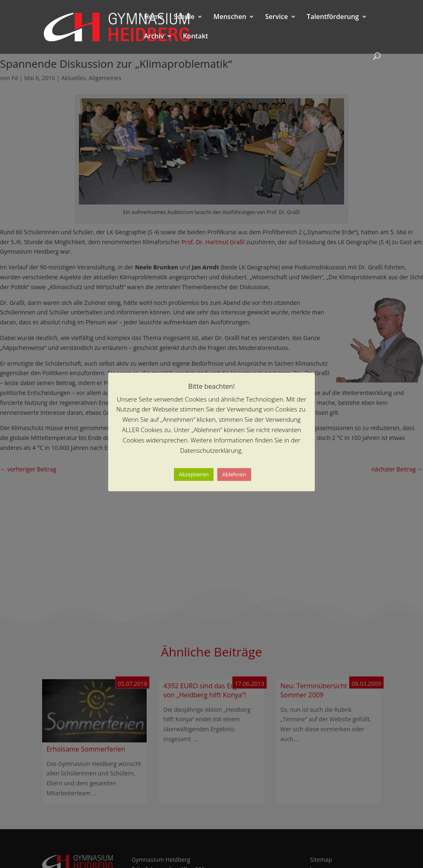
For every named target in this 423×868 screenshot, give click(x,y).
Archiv (154, 37)
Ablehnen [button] (234, 474)
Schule (184, 17)
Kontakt (196, 37)
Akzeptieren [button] (194, 474)
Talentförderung (333, 17)
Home (153, 17)
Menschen (230, 17)
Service (277, 17)
